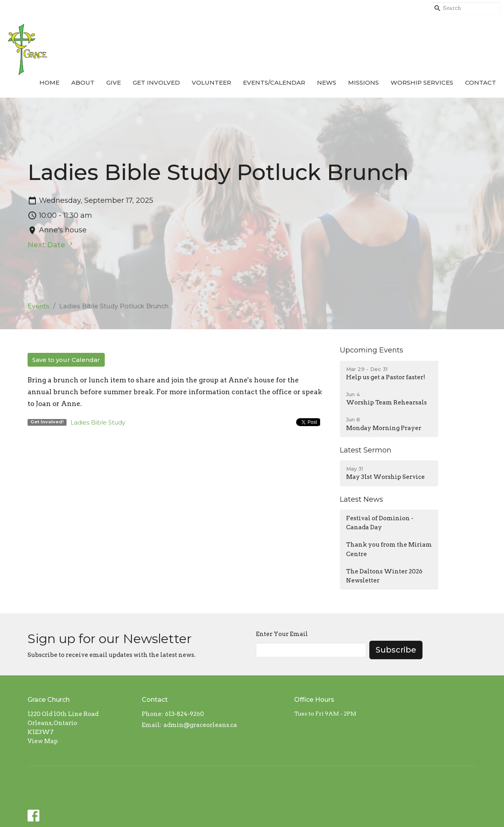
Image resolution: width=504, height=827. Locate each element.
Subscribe (396, 650)
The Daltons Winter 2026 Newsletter (384, 576)
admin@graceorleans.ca (200, 725)
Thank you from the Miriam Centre (389, 549)
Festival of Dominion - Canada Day (380, 523)
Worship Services (422, 83)
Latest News (361, 499)
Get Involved (156, 83)
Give (114, 83)
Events (39, 306)
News (327, 83)
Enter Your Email (282, 634)
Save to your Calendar (66, 360)
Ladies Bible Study (98, 422)
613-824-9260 (184, 714)
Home (49, 83)
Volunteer (211, 83)
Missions (363, 83)
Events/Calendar (274, 83)
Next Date (51, 245)
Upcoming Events (372, 350)
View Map (43, 741)
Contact (481, 83)
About (83, 83)
